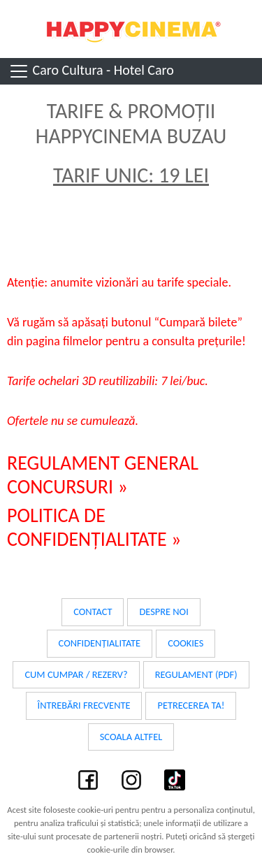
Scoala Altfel (131, 737)
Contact (93, 612)
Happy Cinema (131, 29)
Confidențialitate (100, 643)
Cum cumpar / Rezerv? (76, 674)
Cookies (185, 643)
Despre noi (163, 612)
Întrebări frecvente (84, 705)
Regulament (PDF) (196, 674)
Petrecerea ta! (191, 705)
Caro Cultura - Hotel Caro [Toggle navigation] (91, 71)
